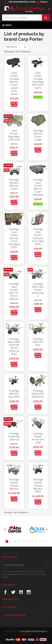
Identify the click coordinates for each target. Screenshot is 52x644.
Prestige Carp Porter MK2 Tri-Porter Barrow (14, 291)
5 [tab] (24, 542)
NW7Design (26, 634)
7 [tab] (32, 542)
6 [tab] (28, 542)
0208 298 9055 (20, 2)
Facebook (5, 592)
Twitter (13, 592)
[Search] (22, 17)
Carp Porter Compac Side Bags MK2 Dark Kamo (38, 80)
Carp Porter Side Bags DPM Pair (14, 135)
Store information (14, 615)
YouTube (21, 592)
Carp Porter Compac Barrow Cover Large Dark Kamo (14, 83)
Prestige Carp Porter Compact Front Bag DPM (38, 237)
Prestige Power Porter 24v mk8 (38, 438)
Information (10, 599)
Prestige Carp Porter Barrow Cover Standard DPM (14, 238)
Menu (7, 25)
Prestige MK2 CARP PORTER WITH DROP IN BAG (14, 346)
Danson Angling (12, 631)
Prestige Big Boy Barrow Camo (14, 184)
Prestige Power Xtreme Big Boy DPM (38, 486)
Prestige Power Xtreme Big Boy (14, 484)
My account (9, 607)
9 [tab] (41, 542)
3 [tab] (16, 542)
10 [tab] (45, 542)
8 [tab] (36, 542)
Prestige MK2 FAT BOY (38, 342)
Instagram (29, 592)
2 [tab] (12, 542)
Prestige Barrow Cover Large (38, 135)
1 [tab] (7, 542)
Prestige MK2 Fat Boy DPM (14, 394)
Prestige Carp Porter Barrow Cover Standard (38, 187)
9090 (33, 2)
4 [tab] (20, 542)
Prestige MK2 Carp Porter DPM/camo (38, 290)
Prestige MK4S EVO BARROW (38, 394)
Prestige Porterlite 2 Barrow (14, 437)
